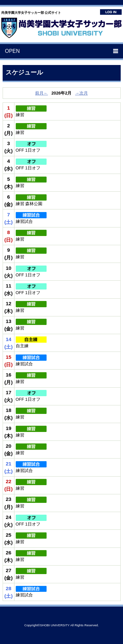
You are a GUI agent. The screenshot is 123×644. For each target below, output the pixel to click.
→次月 (82, 93)
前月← (41, 93)
